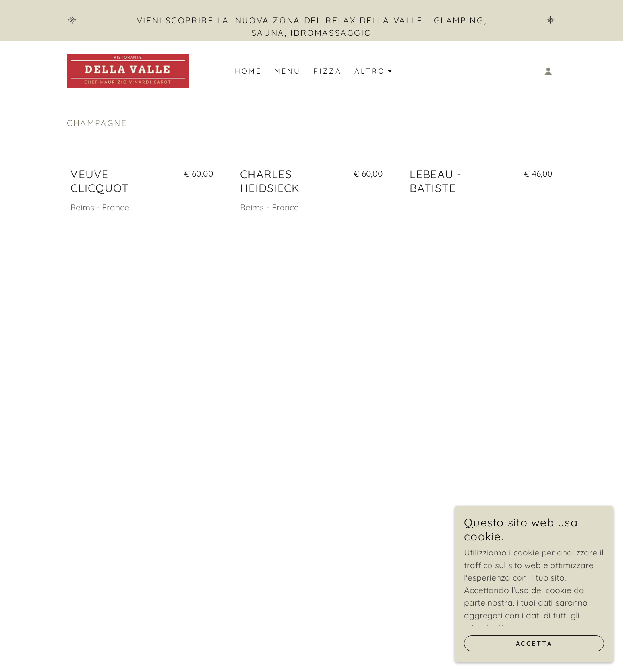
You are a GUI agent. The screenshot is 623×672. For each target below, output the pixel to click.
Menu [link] (287, 71)
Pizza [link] (328, 71)
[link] (128, 70)
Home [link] (248, 71)
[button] (548, 71)
